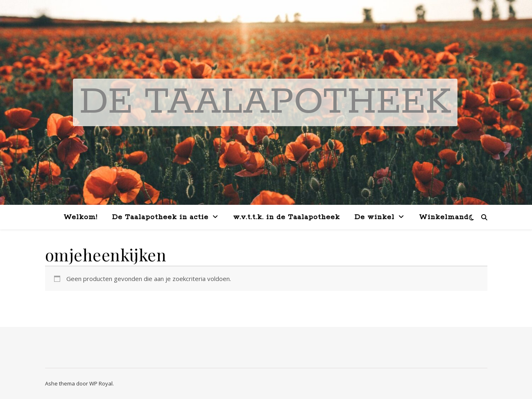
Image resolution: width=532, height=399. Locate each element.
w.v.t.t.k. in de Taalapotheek (286, 217)
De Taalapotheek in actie (160, 217)
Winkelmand (444, 217)
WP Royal (101, 383)
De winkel (375, 217)
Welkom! (80, 217)
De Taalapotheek (265, 102)
